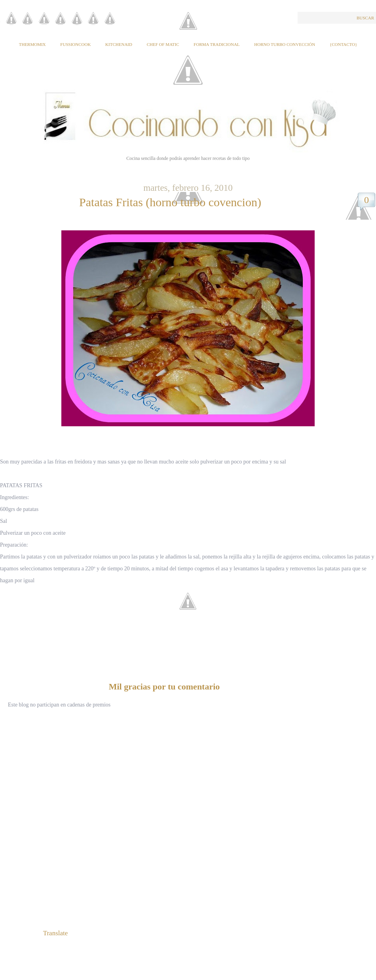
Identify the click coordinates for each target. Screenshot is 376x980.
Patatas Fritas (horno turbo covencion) (170, 202)
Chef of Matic (163, 44)
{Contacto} (343, 44)
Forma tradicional (216, 44)
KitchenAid (119, 44)
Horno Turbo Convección (285, 44)
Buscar (365, 18)
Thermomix (32, 44)
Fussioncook (75, 44)
